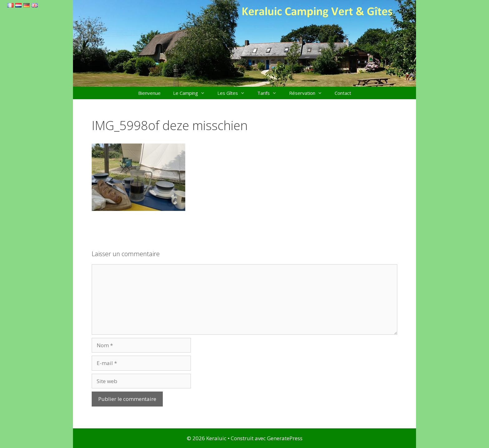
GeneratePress (285, 438)
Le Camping (192, 93)
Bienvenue (149, 93)
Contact (343, 93)
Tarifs (270, 93)
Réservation (309, 93)
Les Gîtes (234, 93)
